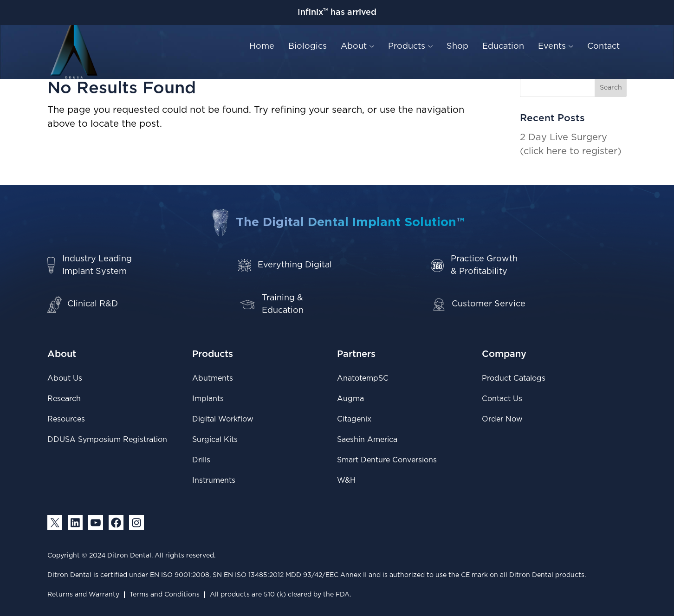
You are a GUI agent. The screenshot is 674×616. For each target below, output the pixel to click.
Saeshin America (367, 440)
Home (262, 46)
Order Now (502, 419)
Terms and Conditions (165, 595)
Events (556, 46)
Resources (66, 419)
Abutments (213, 378)
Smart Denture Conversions (387, 460)
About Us (65, 378)
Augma (350, 399)
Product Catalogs (514, 378)
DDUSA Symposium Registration (107, 440)
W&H (346, 480)
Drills (201, 460)
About (357, 46)
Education (503, 46)
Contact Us (502, 399)
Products (410, 46)
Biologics (308, 46)
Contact (603, 46)
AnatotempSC (363, 378)
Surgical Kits (215, 440)
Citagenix (354, 419)
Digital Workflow (223, 419)
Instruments (214, 480)
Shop (457, 46)
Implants (208, 399)
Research (64, 399)
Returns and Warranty (83, 595)
